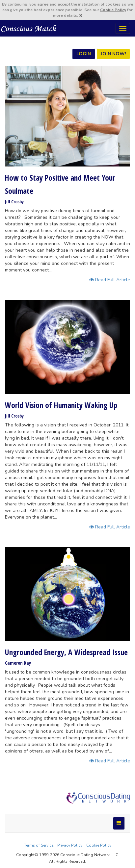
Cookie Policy (113, 10)
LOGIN (84, 54)
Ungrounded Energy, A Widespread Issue (66, 652)
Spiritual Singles (29, 28)
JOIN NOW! (113, 54)
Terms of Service (39, 845)
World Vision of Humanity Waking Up (61, 405)
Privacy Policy (70, 845)
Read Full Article (110, 280)
